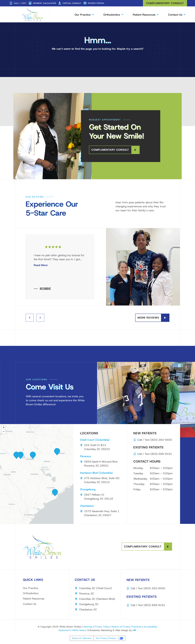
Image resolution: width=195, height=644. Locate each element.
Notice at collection (82, 638)
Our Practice (84, 14)
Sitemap (88, 627)
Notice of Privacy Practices (127, 627)
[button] (33, 455)
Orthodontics (113, 14)
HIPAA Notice (79, 630)
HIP (135, 630)
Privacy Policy (102, 627)
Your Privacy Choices (106, 638)
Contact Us (177, 14)
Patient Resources (146, 14)
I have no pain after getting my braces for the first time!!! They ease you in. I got (59, 260)
